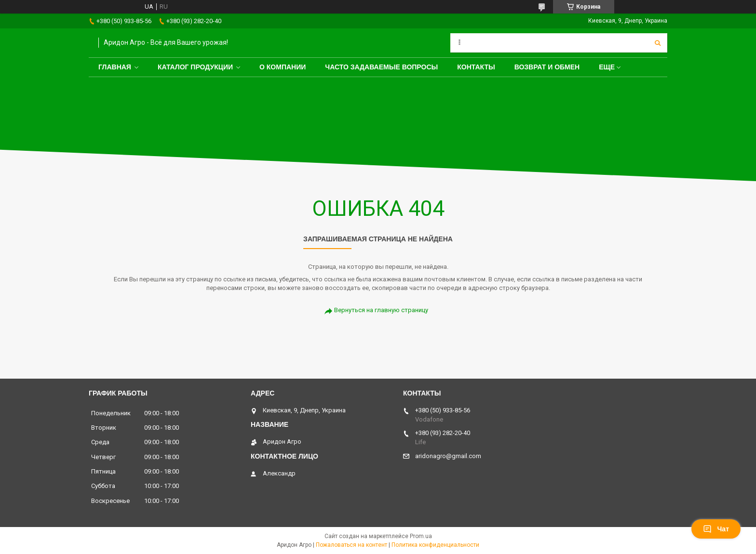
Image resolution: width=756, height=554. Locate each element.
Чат (716, 529)
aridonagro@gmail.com (448, 456)
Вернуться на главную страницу (381, 310)
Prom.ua (421, 536)
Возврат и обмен (547, 67)
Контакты (476, 67)
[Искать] (658, 43)
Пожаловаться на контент (351, 545)
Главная (115, 67)
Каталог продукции (195, 67)
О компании (283, 67)
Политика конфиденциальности (435, 545)
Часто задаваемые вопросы (381, 67)
